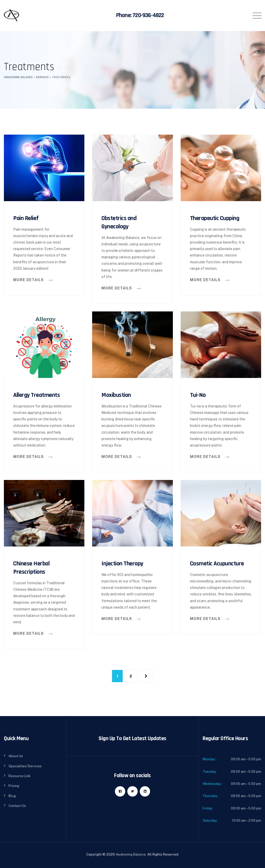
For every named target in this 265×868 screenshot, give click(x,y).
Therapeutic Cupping (215, 218)
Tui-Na (198, 395)
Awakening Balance (131, 854)
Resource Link (20, 776)
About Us (16, 756)
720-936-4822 (148, 15)
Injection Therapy (122, 564)
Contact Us (17, 806)
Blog (12, 796)
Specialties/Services (25, 766)
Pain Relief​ (26, 218)
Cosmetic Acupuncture (217, 564)
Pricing (14, 786)
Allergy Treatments (36, 395)
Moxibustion (116, 395)
